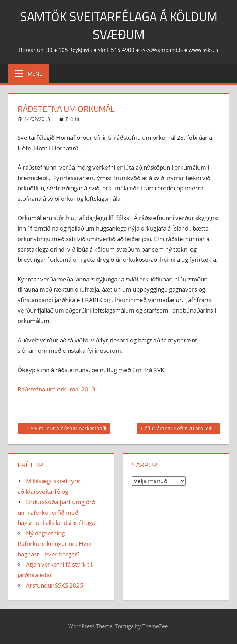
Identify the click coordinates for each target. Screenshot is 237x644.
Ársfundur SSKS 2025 (55, 585)
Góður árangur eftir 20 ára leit (176, 429)
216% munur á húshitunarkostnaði (65, 429)
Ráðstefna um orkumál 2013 (56, 389)
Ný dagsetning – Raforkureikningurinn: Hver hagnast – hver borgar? (55, 544)
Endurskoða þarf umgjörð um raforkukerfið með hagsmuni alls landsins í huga (56, 512)
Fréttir (73, 119)
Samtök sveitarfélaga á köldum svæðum (119, 25)
